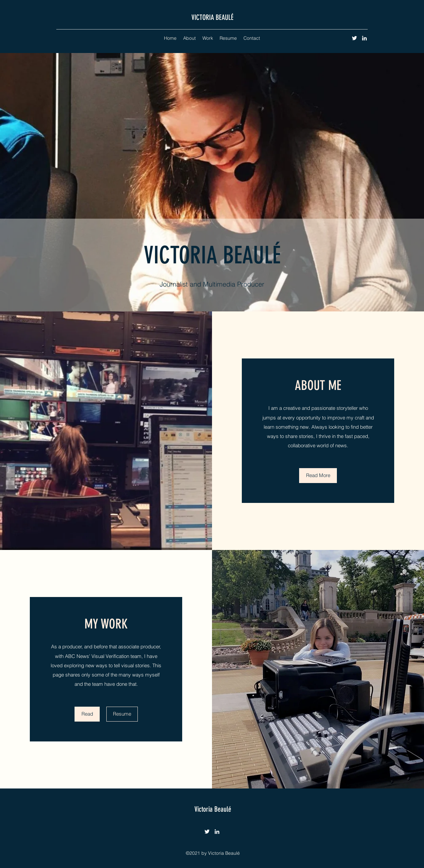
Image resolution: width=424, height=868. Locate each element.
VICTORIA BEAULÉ (212, 17)
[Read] (87, 714)
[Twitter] (354, 38)
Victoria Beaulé (213, 809)
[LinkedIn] (364, 38)
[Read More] (318, 476)
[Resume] (122, 714)
